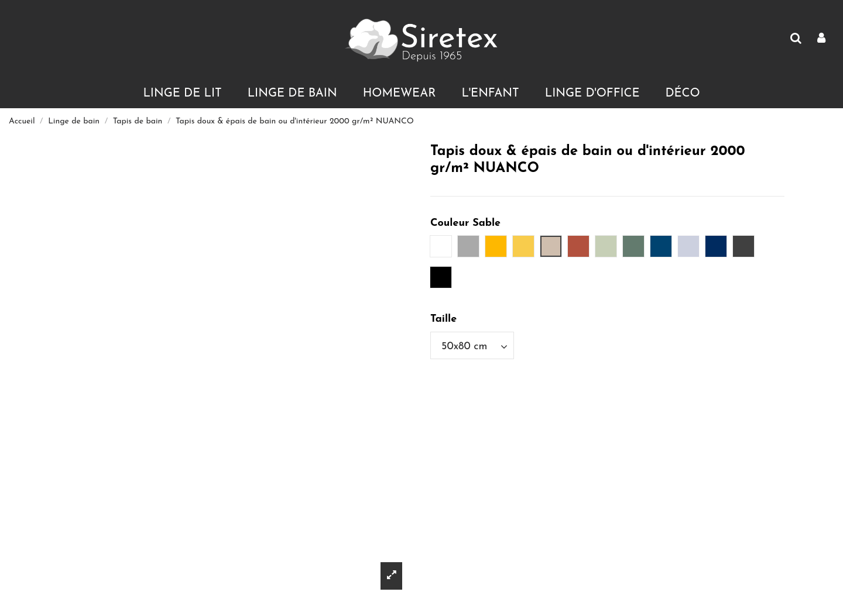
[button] (182, 94)
